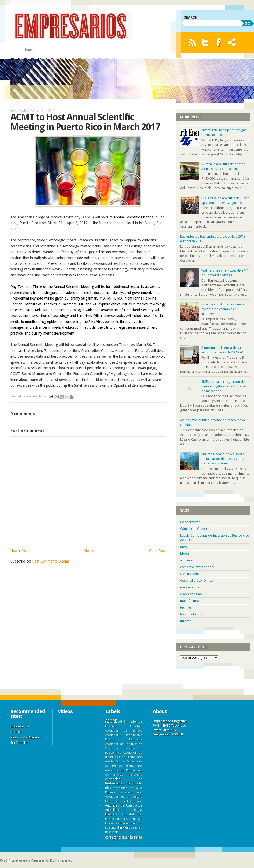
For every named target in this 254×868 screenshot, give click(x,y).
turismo (186, 621)
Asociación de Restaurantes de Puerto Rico (124, 783)
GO (248, 23)
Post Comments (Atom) (51, 561)
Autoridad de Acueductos (124, 805)
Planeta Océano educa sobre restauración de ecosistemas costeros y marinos (223, 459)
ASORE (111, 721)
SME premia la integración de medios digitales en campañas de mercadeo (224, 386)
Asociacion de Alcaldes (124, 731)
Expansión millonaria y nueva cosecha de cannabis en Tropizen (223, 309)
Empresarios (20, 726)
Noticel (16, 732)
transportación (191, 614)
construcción (190, 574)
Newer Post (20, 551)
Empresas (125, 827)
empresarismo (191, 594)
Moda (185, 554)
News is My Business (26, 737)
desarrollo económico (197, 581)
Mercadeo (188, 547)
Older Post (157, 551)
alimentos (187, 560)
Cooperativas (190, 522)
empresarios (190, 587)
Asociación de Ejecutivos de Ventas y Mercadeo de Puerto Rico (124, 748)
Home (28, 50)
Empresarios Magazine (28, 860)
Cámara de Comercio (196, 529)
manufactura (190, 601)
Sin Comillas (19, 743)
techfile (186, 607)
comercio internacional (197, 567)
